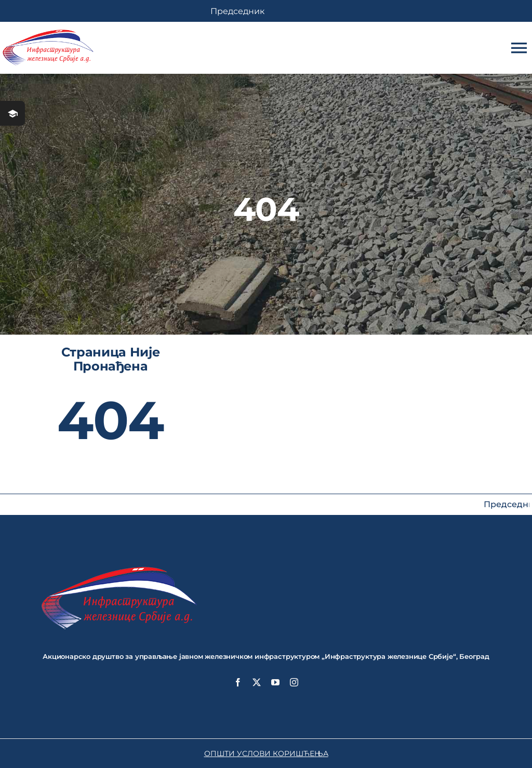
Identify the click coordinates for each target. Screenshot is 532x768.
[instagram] (294, 682)
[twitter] (257, 682)
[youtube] (275, 682)
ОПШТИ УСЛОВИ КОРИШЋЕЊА (266, 753)
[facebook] (238, 682)
